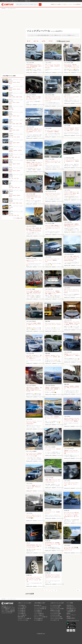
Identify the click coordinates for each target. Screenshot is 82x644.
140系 (14, 124)
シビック (28, 543)
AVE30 (14, 143)
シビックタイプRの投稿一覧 (40, 609)
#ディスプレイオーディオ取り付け (72, 513)
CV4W (17, 130)
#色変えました (32, 358)
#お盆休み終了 (50, 132)
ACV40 (18, 82)
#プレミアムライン (49, 98)
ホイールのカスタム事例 (56, 605)
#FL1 (46, 65)
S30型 (21, 97)
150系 (17, 124)
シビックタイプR (30, 63)
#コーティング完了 (74, 325)
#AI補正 (52, 66)
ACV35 (14, 82)
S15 (15, 137)
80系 (13, 157)
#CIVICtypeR (36, 291)
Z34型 (17, 97)
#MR (68, 388)
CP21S (10, 165)
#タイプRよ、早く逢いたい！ (33, 355)
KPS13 (18, 137)
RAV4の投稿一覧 (38, 605)
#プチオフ (66, 192)
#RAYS (74, 193)
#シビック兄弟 (30, 291)
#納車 (32, 199)
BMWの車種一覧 (21, 617)
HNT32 (14, 116)
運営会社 (69, 617)
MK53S (18, 195)
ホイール (36, 41)
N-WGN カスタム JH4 (31, 258)
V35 (18, 215)
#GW (65, 485)
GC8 (10, 188)
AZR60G (11, 150)
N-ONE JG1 (48, 573)
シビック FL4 (67, 190)
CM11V (14, 164)
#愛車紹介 (29, 97)
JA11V (14, 103)
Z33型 (14, 97)
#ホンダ (49, 418)
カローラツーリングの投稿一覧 (41, 617)
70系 (10, 157)
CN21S (18, 164)
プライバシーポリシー (71, 615)
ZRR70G (20, 150)
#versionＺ (53, 355)
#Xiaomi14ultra (30, 424)
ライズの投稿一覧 (38, 610)
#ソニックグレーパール (74, 67)
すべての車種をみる (38, 620)
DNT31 (10, 116)
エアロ (43, 41)
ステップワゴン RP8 (69, 63)
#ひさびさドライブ (71, 227)
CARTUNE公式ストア (71, 609)
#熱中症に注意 (67, 225)
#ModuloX (48, 355)
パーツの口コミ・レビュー (67, 4)
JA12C (18, 103)
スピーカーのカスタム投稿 (56, 617)
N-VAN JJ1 (67, 511)
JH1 (10, 178)
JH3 (15, 178)
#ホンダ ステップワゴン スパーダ (53, 97)
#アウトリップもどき (55, 575)
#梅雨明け (77, 224)
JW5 (10, 209)
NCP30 (10, 89)
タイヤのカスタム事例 (55, 607)
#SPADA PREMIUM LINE (32, 196)
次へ (78, 590)
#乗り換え (75, 65)
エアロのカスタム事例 (55, 615)
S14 (12, 137)
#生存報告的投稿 (34, 66)
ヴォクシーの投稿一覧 (39, 615)
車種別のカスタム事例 (56, 4)
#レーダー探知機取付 (34, 165)
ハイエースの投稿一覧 (39, 614)
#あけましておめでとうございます (72, 418)
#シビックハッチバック (31, 421)
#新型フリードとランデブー (32, 260)
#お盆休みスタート (70, 161)
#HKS (33, 390)
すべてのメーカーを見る (23, 620)
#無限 (47, 480)
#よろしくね (48, 101)
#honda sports (30, 65)
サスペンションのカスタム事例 (57, 609)
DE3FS (14, 171)
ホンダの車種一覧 (22, 609)
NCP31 (14, 89)
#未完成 (37, 228)
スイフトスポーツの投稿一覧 (40, 607)
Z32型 (10, 97)
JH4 (18, 178)
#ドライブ (71, 98)
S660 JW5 (48, 321)
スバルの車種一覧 (22, 612)
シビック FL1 (48, 63)
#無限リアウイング (53, 480)
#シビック (51, 65)
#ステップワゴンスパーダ (51, 193)
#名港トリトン (73, 192)
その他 (63, 41)
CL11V (10, 164)
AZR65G (15, 150)
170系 (21, 203)
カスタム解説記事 (77, 4)
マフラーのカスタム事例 (56, 614)
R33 (12, 215)
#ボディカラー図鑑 (49, 225)
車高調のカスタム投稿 (55, 610)
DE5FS (18, 171)
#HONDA (55, 357)
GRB (16, 188)
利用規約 (69, 613)
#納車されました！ (68, 322)
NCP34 (18, 89)
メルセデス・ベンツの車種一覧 (24, 618)
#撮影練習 (56, 389)
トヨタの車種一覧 (22, 605)
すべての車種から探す (18, 218)
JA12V (10, 104)
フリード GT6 (67, 126)
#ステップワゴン (68, 65)
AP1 (10, 109)
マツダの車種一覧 (22, 610)
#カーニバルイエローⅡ (50, 323)
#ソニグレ (77, 130)
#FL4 (37, 545)
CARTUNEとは (70, 605)
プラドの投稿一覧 (38, 612)
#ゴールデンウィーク (50, 291)
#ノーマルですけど (33, 130)
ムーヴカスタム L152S (69, 158)
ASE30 (10, 143)
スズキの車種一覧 (22, 614)
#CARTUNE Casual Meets (35, 231)
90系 (16, 157)
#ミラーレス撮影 (36, 546)
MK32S (10, 195)
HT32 (18, 116)
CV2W (14, 130)
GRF (19, 188)
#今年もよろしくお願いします (71, 420)
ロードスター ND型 (31, 289)
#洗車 (30, 325)
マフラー (51, 41)
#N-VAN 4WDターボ (50, 543)
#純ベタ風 (48, 575)
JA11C (10, 103)
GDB (13, 188)
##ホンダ (70, 484)
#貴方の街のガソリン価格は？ (33, 388)
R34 (15, 215)
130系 (10, 124)
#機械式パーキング (52, 294)
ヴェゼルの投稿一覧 (38, 618)
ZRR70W (11, 152)
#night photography (31, 545)
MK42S (14, 195)
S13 (10, 137)
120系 (21, 124)
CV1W (10, 130)
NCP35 (10, 90)
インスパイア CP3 (49, 478)
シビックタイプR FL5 (31, 95)
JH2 (12, 178)
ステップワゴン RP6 (50, 224)
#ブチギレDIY (48, 576)
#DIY (56, 163)
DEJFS (10, 172)
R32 (10, 215)
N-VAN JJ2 (48, 541)
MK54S (10, 197)
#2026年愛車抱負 (68, 66)
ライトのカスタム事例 (55, 612)
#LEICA (66, 292)
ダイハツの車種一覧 (22, 615)
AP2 (13, 109)
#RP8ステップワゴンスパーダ (52, 161)
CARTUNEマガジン (71, 607)
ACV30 (10, 82)
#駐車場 (33, 485)
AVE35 (18, 143)
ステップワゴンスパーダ (51, 191)
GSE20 (10, 144)
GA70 (19, 157)
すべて (29, 41)
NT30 (10, 117)
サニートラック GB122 (50, 447)
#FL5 (30, 98)
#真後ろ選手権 (30, 129)
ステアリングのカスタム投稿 (56, 618)
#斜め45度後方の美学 (69, 224)
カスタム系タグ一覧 (55, 620)
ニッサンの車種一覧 (22, 607)
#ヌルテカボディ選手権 (31, 323)
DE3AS (10, 171)
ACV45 (10, 84)
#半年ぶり (34, 67)
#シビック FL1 (67, 483)
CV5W (10, 131)
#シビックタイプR (36, 98)
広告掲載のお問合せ (71, 618)
